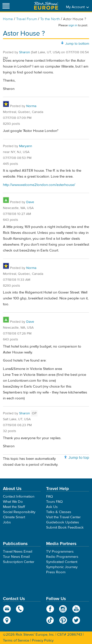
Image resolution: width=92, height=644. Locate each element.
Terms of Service (16, 640)
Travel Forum (27, 19)
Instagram (63, 609)
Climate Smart (14, 517)
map (7, 620)
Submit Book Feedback (65, 527)
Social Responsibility (19, 512)
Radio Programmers (62, 557)
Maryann (26, 146)
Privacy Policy (43, 640)
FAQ (49, 497)
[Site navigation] (6, 6)
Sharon (25, 52)
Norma (31, 106)
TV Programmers (60, 552)
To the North (50, 19)
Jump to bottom (77, 44)
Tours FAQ (54, 502)
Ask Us (52, 507)
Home (8, 19)
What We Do (13, 502)
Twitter (76, 620)
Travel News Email (18, 552)
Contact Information (19, 497)
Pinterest (63, 620)
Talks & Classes (59, 512)
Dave (30, 202)
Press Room (56, 572)
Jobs (7, 522)
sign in (73, 25)
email (7, 609)
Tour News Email (16, 557)
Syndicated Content (62, 562)
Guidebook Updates (63, 522)
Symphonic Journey (62, 567)
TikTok (50, 620)
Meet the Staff (14, 507)
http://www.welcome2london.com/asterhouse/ (39, 185)
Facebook (50, 609)
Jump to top (79, 458)
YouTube (76, 609)
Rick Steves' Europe (46, 6)
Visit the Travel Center (63, 517)
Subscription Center (19, 562)
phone (20, 609)
